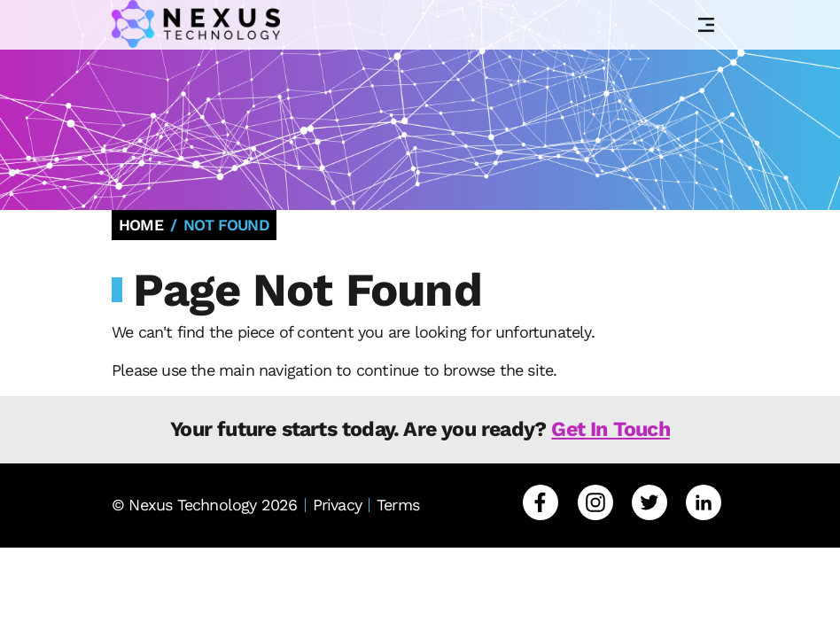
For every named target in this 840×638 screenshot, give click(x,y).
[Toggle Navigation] (706, 25)
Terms (398, 505)
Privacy (337, 505)
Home (141, 225)
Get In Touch (610, 429)
